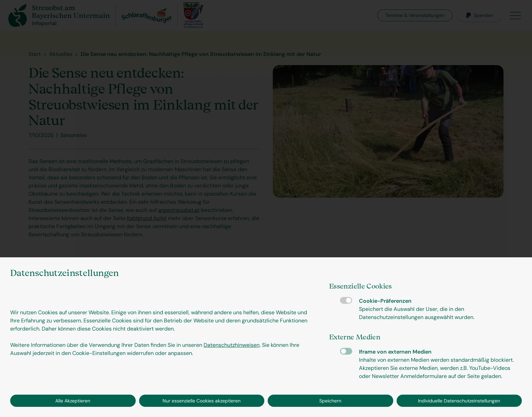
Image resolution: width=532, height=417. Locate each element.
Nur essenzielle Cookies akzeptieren (202, 401)
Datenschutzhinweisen (232, 345)
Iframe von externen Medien (346, 351)
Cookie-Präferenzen (346, 300)
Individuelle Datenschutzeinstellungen (459, 401)
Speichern (330, 401)
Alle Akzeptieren (73, 401)
